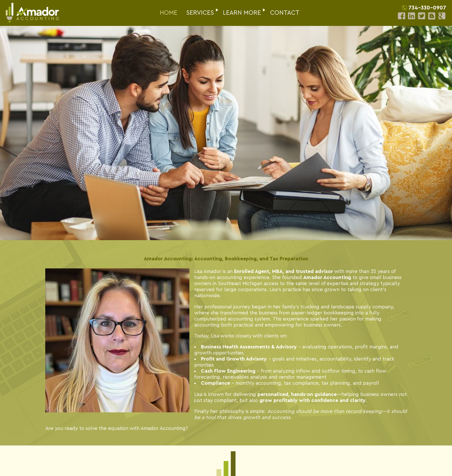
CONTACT (285, 13)
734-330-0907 (427, 8)
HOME (168, 13)
